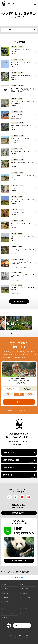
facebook (9, 497)
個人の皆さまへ (26, 589)
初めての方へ (7, 589)
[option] (19, 323)
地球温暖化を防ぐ (19, 453)
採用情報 (6, 597)
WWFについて (8, 584)
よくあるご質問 (26, 597)
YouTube (22, 497)
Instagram (29, 497)
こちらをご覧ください (22, 637)
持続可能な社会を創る (19, 461)
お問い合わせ (7, 602)
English (5, 618)
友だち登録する (19, 560)
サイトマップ (25, 613)
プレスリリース (7, 609)
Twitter (16, 497)
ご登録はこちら (19, 513)
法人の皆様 (7, 593)
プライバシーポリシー (9, 613)
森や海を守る (19, 476)
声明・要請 (25, 609)
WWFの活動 (26, 584)
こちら (28, 411)
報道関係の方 (26, 593)
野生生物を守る (19, 468)
